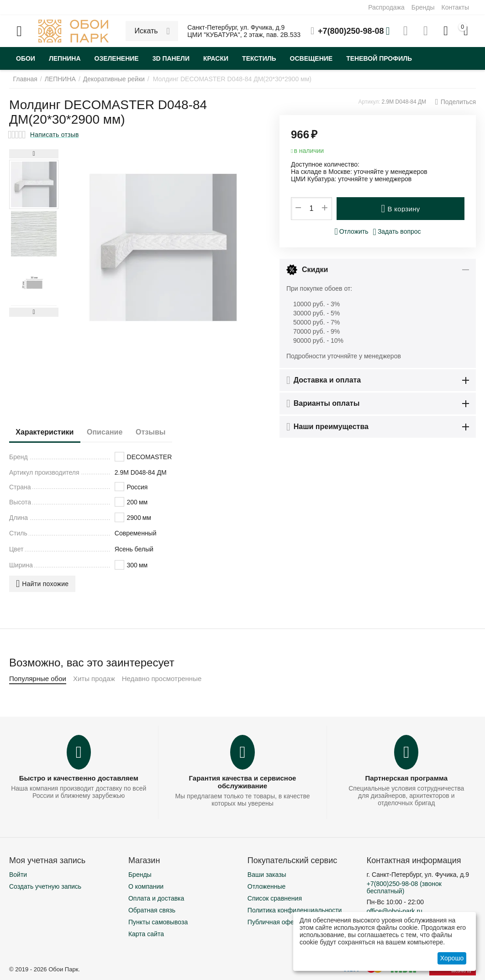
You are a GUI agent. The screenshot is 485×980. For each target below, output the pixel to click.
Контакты (455, 7)
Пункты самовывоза (158, 922)
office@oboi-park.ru (395, 911)
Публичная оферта (276, 922)
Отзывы (163, 432)
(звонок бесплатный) (404, 887)
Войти (18, 875)
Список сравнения (275, 898)
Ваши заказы (267, 875)
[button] (456, 102)
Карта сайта (146, 934)
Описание (112, 432)
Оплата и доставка (156, 898)
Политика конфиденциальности (295, 910)
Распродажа (386, 7)
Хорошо (452, 958)
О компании (146, 886)
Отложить (351, 231)
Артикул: (369, 102)
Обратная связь (152, 910)
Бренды (423, 7)
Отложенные (266, 886)
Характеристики (47, 432)
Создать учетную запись (45, 886)
